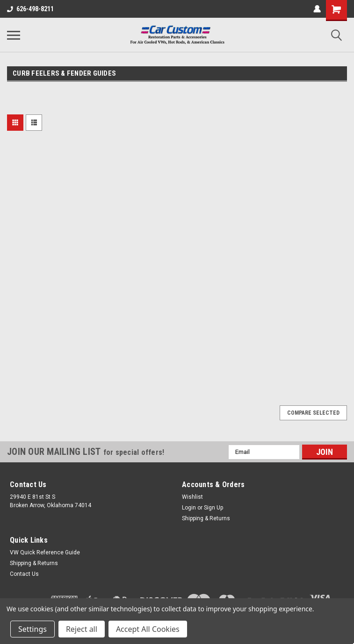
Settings (33, 629)
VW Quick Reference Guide (45, 552)
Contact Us (24, 574)
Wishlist (192, 497)
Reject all (82, 629)
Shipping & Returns (206, 518)
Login (189, 508)
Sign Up (213, 508)
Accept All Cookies (148, 629)
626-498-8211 (30, 9)
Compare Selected (313, 413)
